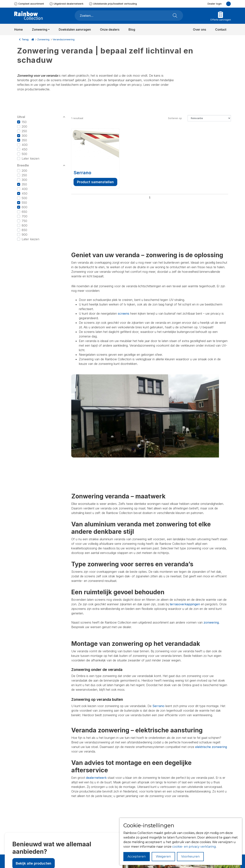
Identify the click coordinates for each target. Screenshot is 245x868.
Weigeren (163, 856)
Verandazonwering (64, 39)
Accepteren (137, 856)
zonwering (211, 622)
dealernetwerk (96, 778)
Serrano (82, 173)
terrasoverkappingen (185, 604)
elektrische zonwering (211, 747)
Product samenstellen (95, 182)
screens (124, 313)
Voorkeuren (190, 856)
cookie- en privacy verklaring (194, 847)
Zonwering (43, 39)
